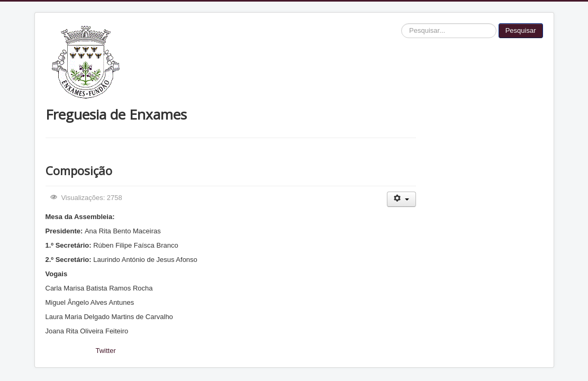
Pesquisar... (401, 24)
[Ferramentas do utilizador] (401, 199)
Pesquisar (521, 30)
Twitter (106, 351)
